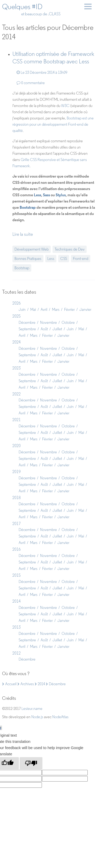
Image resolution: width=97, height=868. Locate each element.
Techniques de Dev (70, 249)
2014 (17, 601)
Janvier (85, 309)
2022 (17, 394)
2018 (17, 498)
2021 (17, 420)
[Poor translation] (31, 763)
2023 (17, 368)
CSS (64, 259)
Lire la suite (23, 234)
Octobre (68, 322)
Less (38, 195)
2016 (17, 549)
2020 (17, 446)
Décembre (27, 322)
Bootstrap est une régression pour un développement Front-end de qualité (53, 124)
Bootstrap (28, 207)
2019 (17, 472)
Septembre (27, 329)
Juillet (57, 329)
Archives (26, 684)
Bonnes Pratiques (28, 259)
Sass (46, 195)
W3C (65, 106)
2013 (17, 627)
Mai (33, 309)
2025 (17, 316)
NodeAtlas (60, 717)
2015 (17, 575)
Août (44, 329)
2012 (17, 653)
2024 (17, 342)
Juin (22, 309)
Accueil (9, 684)
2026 (17, 303)
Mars (56, 309)
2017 (17, 524)
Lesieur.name (32, 709)
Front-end (81, 259)
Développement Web (32, 249)
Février (69, 309)
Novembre (48, 322)
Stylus (61, 195)
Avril (44, 309)
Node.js (37, 717)
